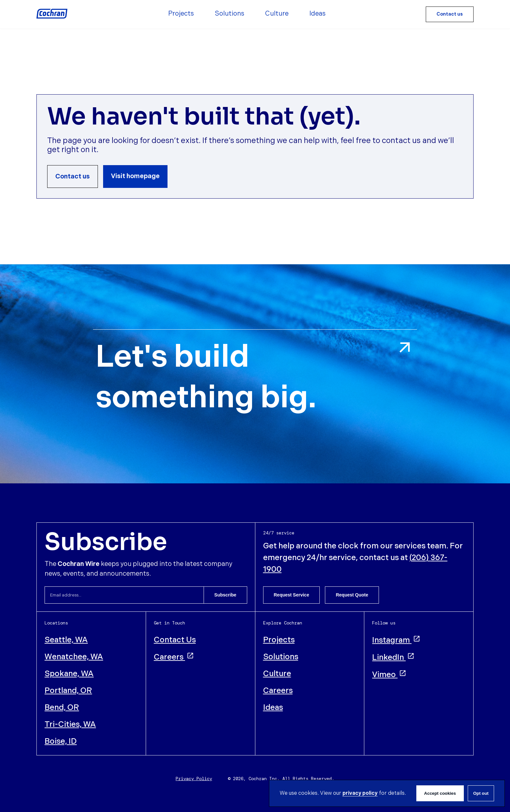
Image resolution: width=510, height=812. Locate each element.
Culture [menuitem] (277, 14)
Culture (277, 674)
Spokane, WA (69, 674)
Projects (279, 640)
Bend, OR (62, 707)
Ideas (273, 707)
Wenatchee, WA (74, 657)
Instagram (396, 640)
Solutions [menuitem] (229, 14)
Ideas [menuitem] (317, 14)
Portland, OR (68, 691)
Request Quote (352, 595)
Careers (174, 657)
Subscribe (225, 595)
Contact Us (175, 640)
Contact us (450, 14)
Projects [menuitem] (181, 14)
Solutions (281, 657)
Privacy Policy (194, 779)
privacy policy (360, 793)
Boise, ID (61, 741)
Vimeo (389, 675)
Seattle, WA (66, 640)
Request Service (292, 595)
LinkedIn (393, 657)
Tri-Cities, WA (70, 724)
